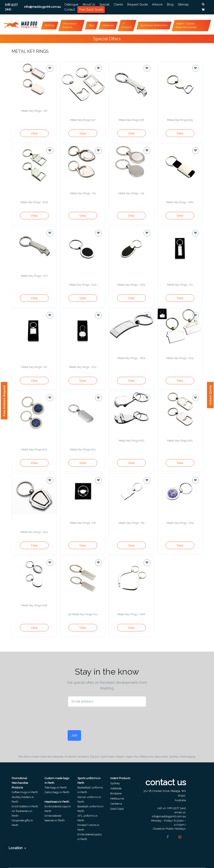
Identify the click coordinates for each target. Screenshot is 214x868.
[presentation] (100, 718)
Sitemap (183, 4)
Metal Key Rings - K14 (34, 532)
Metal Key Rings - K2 (34, 367)
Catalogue (71, 4)
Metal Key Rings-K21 (83, 449)
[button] (203, 4)
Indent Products (120, 778)
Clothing (50, 25)
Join (74, 735)
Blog (170, 4)
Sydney (115, 783)
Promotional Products (69, 25)
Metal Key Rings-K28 (34, 605)
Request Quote (138, 4)
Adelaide (116, 788)
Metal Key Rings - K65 (131, 285)
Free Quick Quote (91, 10)
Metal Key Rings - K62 (180, 202)
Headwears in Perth (57, 802)
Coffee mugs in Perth (25, 792)
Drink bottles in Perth (25, 806)
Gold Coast (117, 809)
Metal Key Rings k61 (180, 441)
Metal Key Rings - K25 (180, 358)
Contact (70, 10)
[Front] (20, 25)
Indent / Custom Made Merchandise (186, 25)
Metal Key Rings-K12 (34, 449)
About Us (89, 4)
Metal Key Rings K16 (131, 120)
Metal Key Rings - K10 (83, 367)
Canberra (116, 804)
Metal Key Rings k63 (131, 441)
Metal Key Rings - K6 (34, 111)
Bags (91, 25)
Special (104, 4)
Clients (118, 4)
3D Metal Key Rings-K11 (83, 614)
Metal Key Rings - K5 (83, 193)
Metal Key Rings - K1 (180, 285)
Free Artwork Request (4, 401)
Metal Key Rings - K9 (131, 523)
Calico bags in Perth (57, 792)
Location (17, 848)
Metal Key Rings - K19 (180, 523)
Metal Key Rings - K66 (131, 614)
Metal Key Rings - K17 (34, 276)
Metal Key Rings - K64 (131, 358)
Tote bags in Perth (56, 788)
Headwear (108, 25)
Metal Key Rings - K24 (83, 285)
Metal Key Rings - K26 (34, 202)
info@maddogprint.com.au (169, 816)
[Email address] (107, 702)
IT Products (127, 25)
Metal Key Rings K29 (180, 120)
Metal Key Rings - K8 (83, 523)
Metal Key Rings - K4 (131, 193)
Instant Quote (210, 395)
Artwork (157, 4)
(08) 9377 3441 (176, 808)
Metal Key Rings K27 (83, 120)
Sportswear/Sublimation (154, 25)
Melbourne (117, 799)
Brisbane (116, 793)
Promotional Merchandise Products (20, 783)
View (34, 133)
